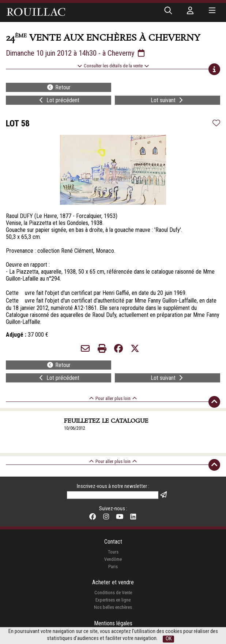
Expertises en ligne (113, 600)
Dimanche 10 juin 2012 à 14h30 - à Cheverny (76, 53)
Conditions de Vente (113, 593)
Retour (59, 87)
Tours (113, 552)
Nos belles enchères (113, 607)
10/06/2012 (75, 428)
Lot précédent (59, 100)
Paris (113, 567)
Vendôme (113, 559)
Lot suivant (167, 100)
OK (169, 639)
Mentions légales (113, 623)
